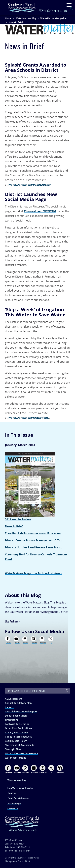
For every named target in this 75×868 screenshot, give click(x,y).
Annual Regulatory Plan (18, 703)
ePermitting (12, 720)
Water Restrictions (16, 758)
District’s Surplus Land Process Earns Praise (34, 547)
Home (8, 18)
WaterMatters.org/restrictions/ (29, 418)
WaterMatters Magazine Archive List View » (34, 573)
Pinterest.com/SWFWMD (40, 211)
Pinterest (25, 640)
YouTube (17, 640)
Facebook (8, 640)
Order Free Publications (18, 728)
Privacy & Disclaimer (17, 732)
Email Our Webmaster (18, 798)
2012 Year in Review (18, 519)
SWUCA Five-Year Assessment (22, 753)
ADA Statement (14, 699)
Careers (9, 707)
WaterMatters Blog (26, 18)
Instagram (43, 640)
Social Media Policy (16, 741)
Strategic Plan (13, 749)
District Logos (14, 803)
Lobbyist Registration (17, 724)
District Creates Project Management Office (34, 540)
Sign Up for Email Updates (20, 788)
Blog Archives (12, 621)
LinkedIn (34, 640)
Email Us (12, 793)
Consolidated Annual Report (21, 711)
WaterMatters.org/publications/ (29, 185)
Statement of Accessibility (20, 745)
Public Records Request (18, 737)
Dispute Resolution (16, 716)
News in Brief (14, 526)
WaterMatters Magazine (53, 18)
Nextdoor (60, 769)
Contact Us (13, 809)
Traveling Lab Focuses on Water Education (33, 533)
